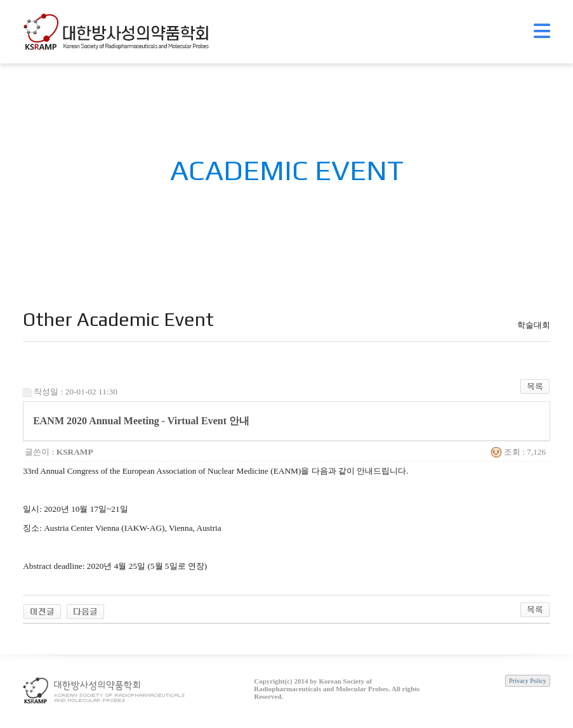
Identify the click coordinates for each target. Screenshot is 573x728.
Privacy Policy (528, 681)
